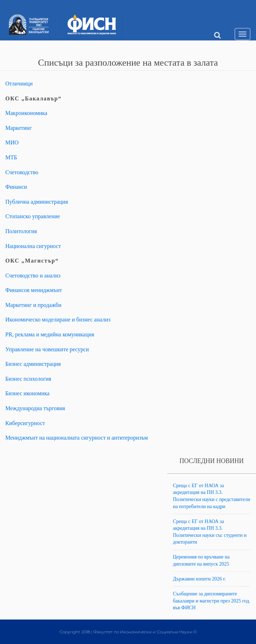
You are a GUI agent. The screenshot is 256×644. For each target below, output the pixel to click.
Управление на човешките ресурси (47, 349)
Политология (21, 231)
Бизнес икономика (27, 393)
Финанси (16, 187)
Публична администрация (37, 202)
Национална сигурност (33, 246)
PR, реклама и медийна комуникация (50, 334)
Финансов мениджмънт (34, 290)
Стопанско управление (33, 216)
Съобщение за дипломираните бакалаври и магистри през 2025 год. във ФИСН (212, 601)
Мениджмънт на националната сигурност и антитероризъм (77, 438)
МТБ (11, 157)
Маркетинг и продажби (33, 305)
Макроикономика (26, 113)
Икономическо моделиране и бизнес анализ (58, 320)
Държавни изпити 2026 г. (199, 579)
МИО (12, 142)
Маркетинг (18, 128)
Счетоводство (22, 172)
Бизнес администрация (33, 364)
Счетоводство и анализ (33, 276)
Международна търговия (35, 408)
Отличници (19, 84)
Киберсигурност (25, 423)
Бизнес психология (28, 379)
